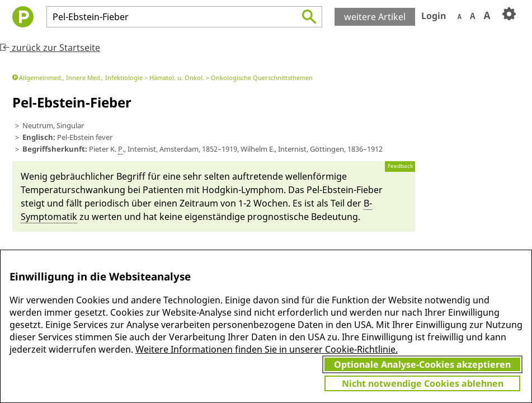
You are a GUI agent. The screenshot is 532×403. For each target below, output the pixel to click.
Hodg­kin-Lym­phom (243, 190)
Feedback (400, 166)
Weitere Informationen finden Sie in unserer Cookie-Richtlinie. (267, 349)
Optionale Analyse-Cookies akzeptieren (422, 364)
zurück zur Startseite (50, 48)
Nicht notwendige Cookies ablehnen (423, 383)
